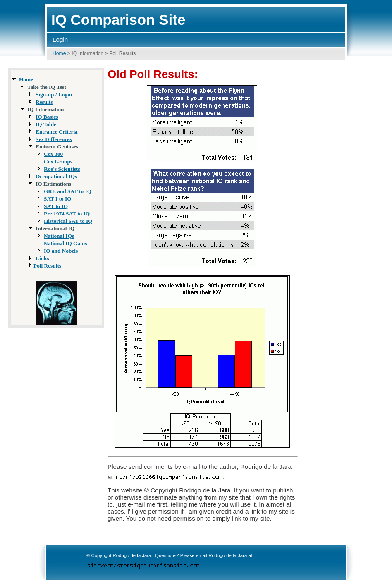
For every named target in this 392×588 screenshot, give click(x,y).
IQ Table (46, 124)
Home (59, 53)
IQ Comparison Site (118, 20)
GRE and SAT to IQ (68, 191)
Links (42, 258)
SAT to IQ (56, 206)
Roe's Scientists (62, 169)
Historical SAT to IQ (68, 221)
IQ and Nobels (61, 251)
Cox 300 (53, 154)
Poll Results (47, 266)
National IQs (59, 236)
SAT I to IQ (58, 199)
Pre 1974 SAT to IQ (67, 214)
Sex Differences (54, 139)
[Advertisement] (356, 193)
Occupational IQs (56, 176)
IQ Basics (47, 117)
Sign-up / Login (54, 94)
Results (44, 102)
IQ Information (87, 53)
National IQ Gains (65, 243)
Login (60, 39)
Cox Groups (58, 161)
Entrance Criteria (57, 132)
